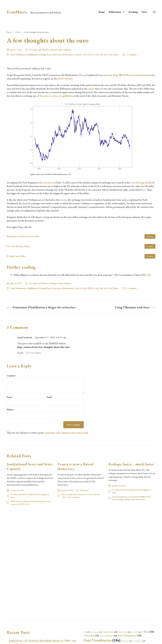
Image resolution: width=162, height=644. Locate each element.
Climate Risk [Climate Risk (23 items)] (91, 636)
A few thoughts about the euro (37, 32)
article (91, 89)
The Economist (73, 497)
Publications (115, 12)
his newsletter (47, 183)
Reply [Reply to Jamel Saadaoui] (20, 353)
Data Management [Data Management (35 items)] (130, 636)
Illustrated (34, 494)
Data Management (120, 497)
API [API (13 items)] (87, 632)
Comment (11, 376)
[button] (154, 12)
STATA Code (93, 55)
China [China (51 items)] (148, 632)
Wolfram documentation (136, 75)
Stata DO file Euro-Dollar (18, 246)
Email (49, 397)
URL (149, 275)
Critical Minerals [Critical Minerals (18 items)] (108, 636)
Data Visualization (18, 55)
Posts (144, 12)
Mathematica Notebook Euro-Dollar (23, 236)
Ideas (61, 50)
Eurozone (57, 55)
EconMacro (17, 12)
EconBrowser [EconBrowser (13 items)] (139, 641)
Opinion (68, 50)
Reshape (120, 499)
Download (150, 236)
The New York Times (109, 55)
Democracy (82, 494)
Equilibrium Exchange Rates (40, 55)
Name (10, 397)
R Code (83, 55)
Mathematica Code (70, 55)
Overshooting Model (141, 183)
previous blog (111, 75)
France (90, 494)
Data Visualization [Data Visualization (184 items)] (102, 640)
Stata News (141, 499)
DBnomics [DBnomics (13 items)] (127, 641)
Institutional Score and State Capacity (30, 466)
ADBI (13, 501)
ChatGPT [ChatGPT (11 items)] (136, 632)
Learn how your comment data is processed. (66, 433)
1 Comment (131, 55)
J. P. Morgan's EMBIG (137, 497)
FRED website (65, 79)
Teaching (133, 12)
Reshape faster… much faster (131, 464)
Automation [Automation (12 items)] (96, 632)
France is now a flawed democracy (75, 466)
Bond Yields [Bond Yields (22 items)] (110, 632)
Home (102, 12)
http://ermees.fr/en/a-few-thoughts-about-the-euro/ (44, 347)
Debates (54, 50)
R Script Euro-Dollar (16, 256)
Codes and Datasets (40, 50)
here (143, 190)
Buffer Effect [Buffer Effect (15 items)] (125, 632)
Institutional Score (39, 501)
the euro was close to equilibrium (56, 96)
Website (10, 410)
